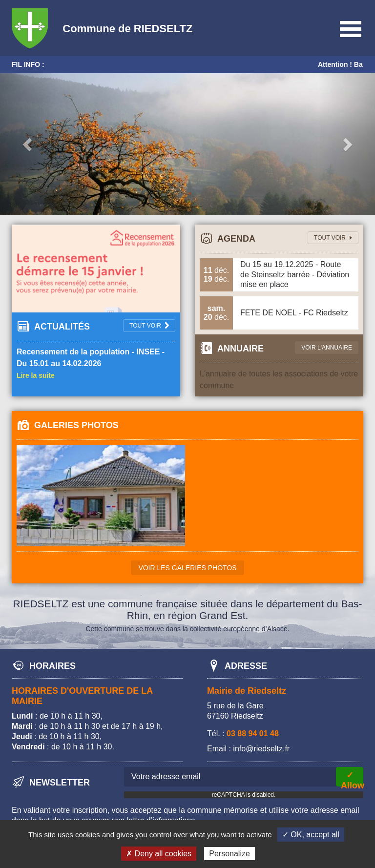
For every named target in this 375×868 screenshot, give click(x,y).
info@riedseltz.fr (261, 749)
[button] (28, 144)
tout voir (330, 238)
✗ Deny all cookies (159, 854)
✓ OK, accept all (311, 835)
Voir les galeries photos (187, 568)
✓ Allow (352, 778)
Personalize (229, 854)
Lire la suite (36, 375)
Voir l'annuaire (327, 348)
